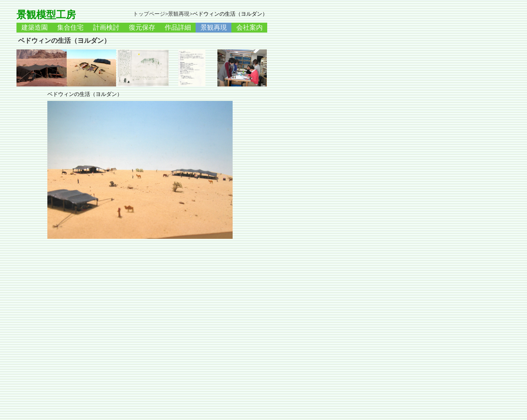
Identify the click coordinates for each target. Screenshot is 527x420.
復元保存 (142, 27)
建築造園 (35, 27)
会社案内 (250, 27)
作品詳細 (178, 27)
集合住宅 (70, 27)
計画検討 (106, 27)
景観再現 (179, 14)
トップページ (149, 14)
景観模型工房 (46, 15)
